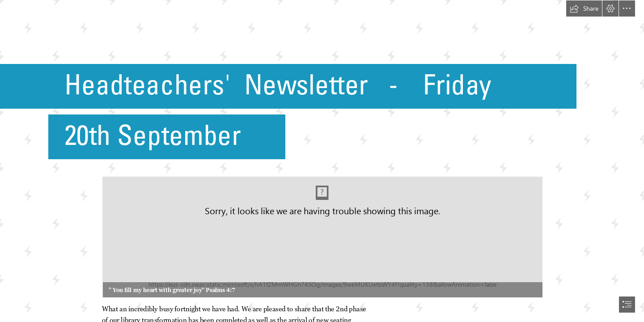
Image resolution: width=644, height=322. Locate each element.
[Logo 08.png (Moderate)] (322, 237)
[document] (322, 161)
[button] (584, 8)
